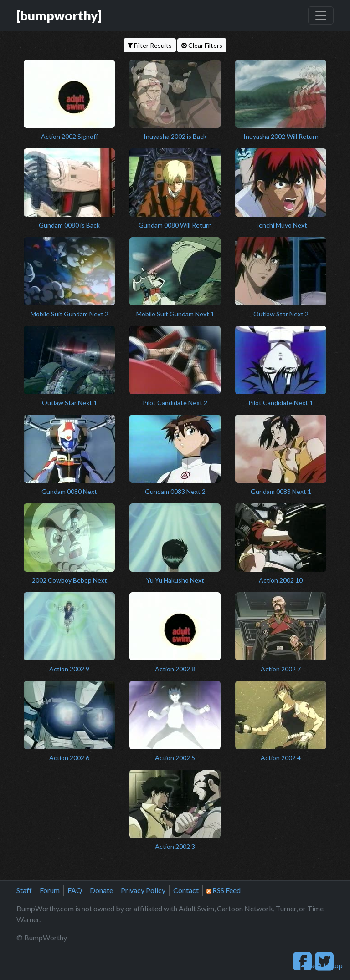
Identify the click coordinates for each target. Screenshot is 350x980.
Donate (101, 890)
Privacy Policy (143, 890)
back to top (322, 965)
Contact (186, 890)
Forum (50, 890)
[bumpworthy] (59, 15)
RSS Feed (224, 890)
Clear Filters (202, 45)
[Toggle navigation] (321, 15)
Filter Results (150, 45)
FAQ (75, 890)
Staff (24, 890)
